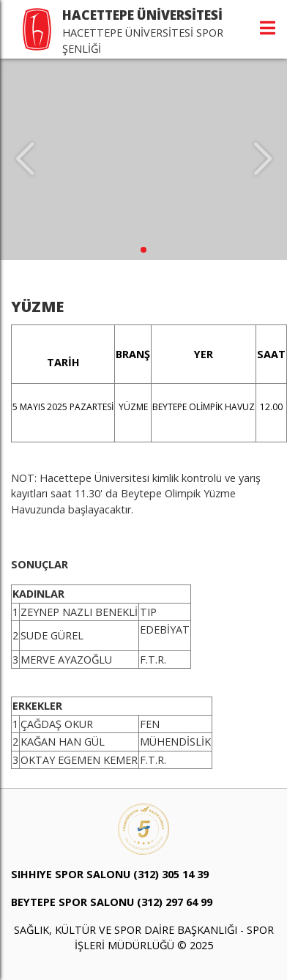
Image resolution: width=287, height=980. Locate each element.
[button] (143, 250)
